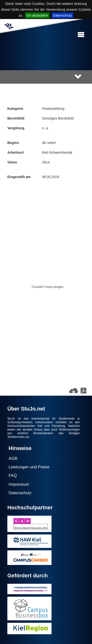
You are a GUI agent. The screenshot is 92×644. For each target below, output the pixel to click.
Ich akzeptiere (37, 15)
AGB (13, 458)
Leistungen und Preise (29, 467)
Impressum (19, 484)
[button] (81, 35)
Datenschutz (63, 15)
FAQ (13, 476)
